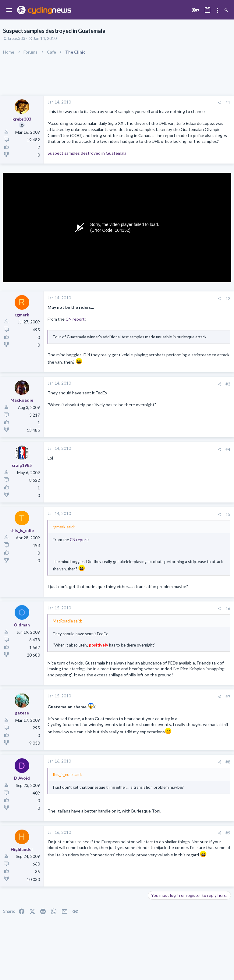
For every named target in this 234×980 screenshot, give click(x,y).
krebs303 (17, 38)
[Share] (219, 103)
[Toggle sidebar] (218, 10)
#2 (228, 298)
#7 (228, 697)
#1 (228, 103)
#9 (228, 833)
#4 (228, 449)
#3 (228, 384)
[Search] (226, 11)
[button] (9, 10)
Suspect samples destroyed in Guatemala (87, 153)
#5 (228, 514)
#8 (228, 762)
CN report (75, 319)
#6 (228, 608)
